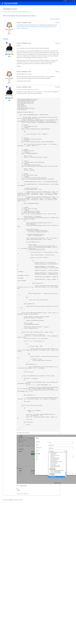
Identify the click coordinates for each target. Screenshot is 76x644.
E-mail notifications (55, 19)
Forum (4, 12)
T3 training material (46, 92)
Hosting (8, 12)
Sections (66, 1)
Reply (57, 23)
